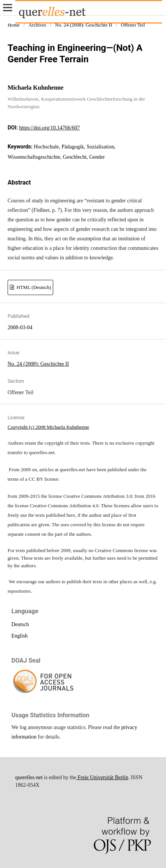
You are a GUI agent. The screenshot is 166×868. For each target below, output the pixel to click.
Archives (37, 25)
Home (14, 25)
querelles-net (29, 777)
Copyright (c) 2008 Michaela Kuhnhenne (48, 427)
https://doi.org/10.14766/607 (49, 128)
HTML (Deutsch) (33, 287)
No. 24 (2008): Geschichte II (84, 25)
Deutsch (20, 624)
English (20, 636)
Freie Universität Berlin (102, 777)
